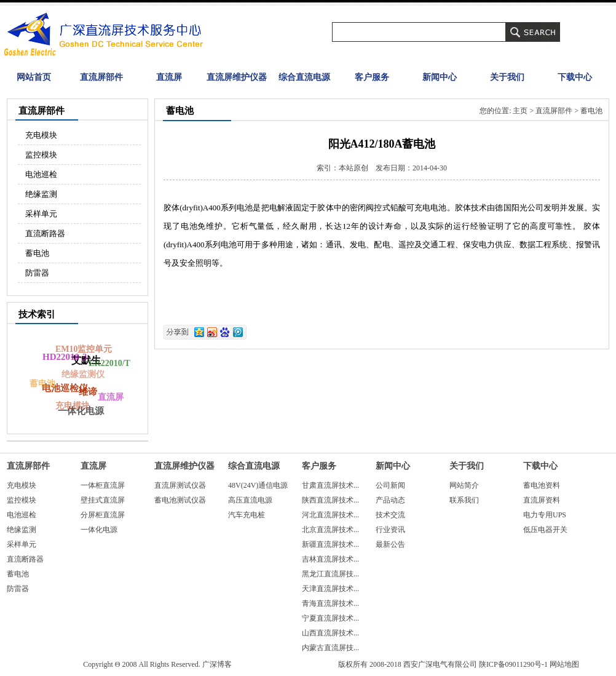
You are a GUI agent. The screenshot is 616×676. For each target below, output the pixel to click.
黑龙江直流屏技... (330, 574)
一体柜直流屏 (103, 485)
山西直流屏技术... (330, 633)
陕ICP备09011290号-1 (513, 664)
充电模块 (41, 135)
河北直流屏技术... (330, 515)
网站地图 (564, 664)
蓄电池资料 (542, 485)
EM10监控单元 (83, 350)
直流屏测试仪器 (180, 485)
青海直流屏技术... (330, 603)
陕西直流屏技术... (330, 500)
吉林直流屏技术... (330, 559)
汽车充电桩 (247, 515)
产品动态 (390, 500)
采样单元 (41, 214)
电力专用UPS (545, 515)
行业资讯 (390, 530)
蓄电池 (37, 253)
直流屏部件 (101, 77)
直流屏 (169, 77)
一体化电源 (99, 530)
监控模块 (41, 155)
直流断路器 (45, 233)
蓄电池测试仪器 (180, 500)
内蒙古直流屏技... (330, 648)
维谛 (90, 390)
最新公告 (390, 544)
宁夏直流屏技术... (330, 618)
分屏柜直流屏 (103, 515)
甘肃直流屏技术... (330, 485)
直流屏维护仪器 (237, 77)
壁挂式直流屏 (103, 500)
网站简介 (464, 485)
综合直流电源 (304, 77)
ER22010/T (109, 363)
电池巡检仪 (66, 386)
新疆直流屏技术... (330, 544)
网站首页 (34, 77)
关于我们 (507, 77)
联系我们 (464, 500)
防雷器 (37, 273)
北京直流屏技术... (330, 530)
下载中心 (575, 77)
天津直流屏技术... (330, 589)
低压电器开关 (545, 530)
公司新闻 (390, 485)
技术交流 (390, 515)
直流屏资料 (542, 500)
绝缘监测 (41, 194)
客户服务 (372, 77)
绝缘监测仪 (80, 377)
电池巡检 (41, 174)
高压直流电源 (250, 500)
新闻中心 (440, 77)
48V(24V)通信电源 (258, 485)
